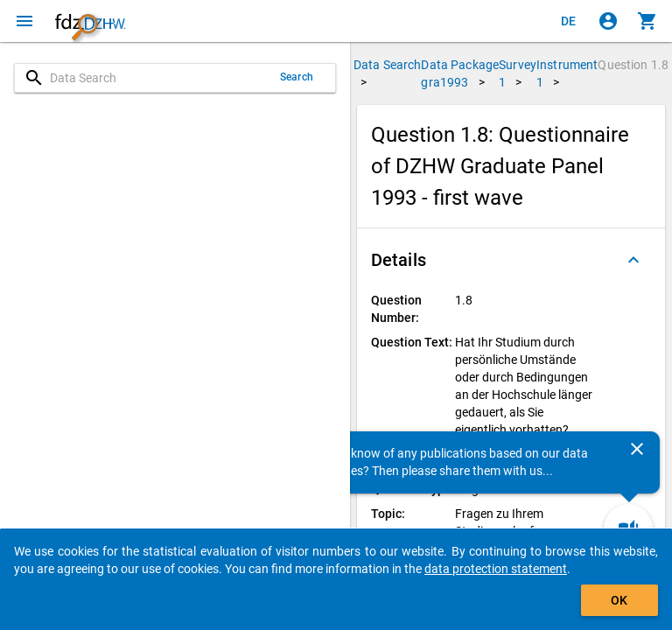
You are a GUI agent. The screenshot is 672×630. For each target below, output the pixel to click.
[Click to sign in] (608, 21)
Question (633, 65)
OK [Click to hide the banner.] (619, 600)
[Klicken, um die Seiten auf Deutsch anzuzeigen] (569, 21)
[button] (511, 260)
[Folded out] (633, 260)
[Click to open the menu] (24, 21)
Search (297, 77)
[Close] (637, 449)
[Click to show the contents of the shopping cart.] (647, 21)
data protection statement (496, 569)
